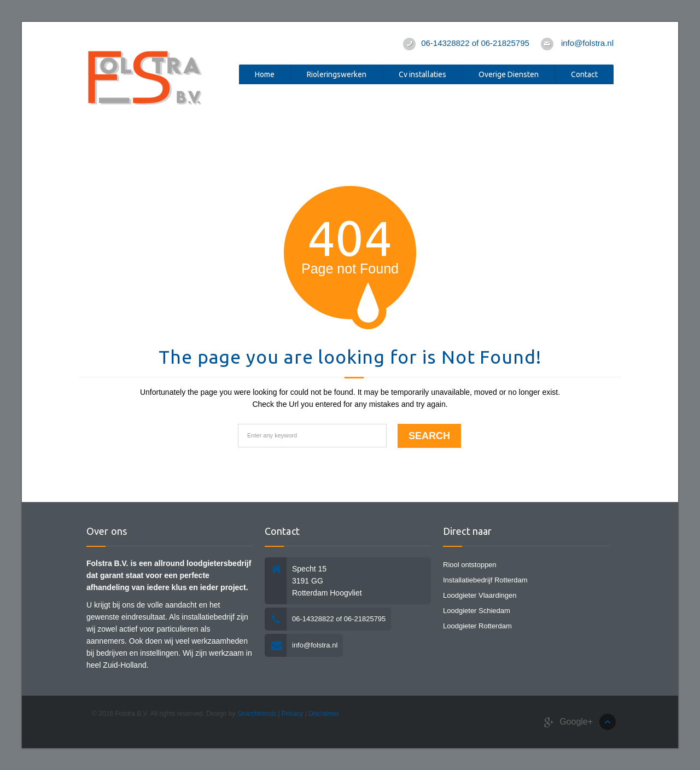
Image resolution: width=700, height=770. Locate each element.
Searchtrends (257, 714)
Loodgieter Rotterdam (477, 626)
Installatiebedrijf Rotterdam (485, 580)
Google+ (568, 722)
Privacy (292, 714)
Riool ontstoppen (470, 565)
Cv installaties (422, 74)
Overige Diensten (509, 74)
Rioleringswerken (337, 74)
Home (265, 74)
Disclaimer (324, 714)
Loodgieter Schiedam (477, 611)
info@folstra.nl (587, 43)
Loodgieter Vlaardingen (480, 595)
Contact (584, 74)
